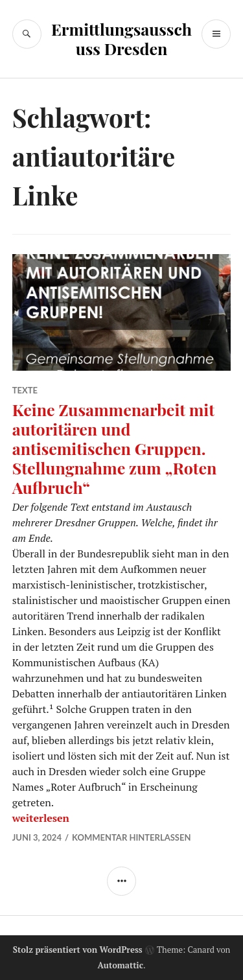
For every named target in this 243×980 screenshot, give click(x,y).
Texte (25, 390)
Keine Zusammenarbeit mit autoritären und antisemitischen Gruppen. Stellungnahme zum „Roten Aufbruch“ (115, 448)
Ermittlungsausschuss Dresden (121, 39)
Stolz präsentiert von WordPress (78, 950)
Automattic (120, 965)
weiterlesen (41, 818)
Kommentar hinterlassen (131, 837)
